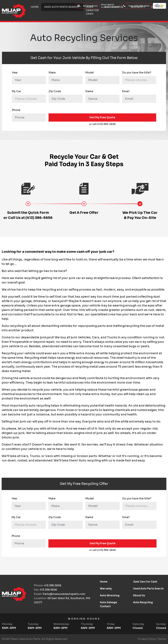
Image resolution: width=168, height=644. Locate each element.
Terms (162, 639)
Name (89, 91)
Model (90, 73)
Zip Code (55, 91)
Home (104, 582)
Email (126, 91)
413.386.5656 (53, 585)
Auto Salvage (108, 602)
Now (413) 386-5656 (136, 6)
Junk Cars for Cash (92, 10)
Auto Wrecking (110, 595)
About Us (139, 595)
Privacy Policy (147, 639)
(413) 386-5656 (39, 218)
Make (52, 73)
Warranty (106, 589)
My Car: (17, 91)
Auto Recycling (143, 602)
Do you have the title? (137, 73)
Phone (16, 110)
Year (15, 73)
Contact (105, 606)
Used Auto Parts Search (148, 589)
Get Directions (88, 6)
